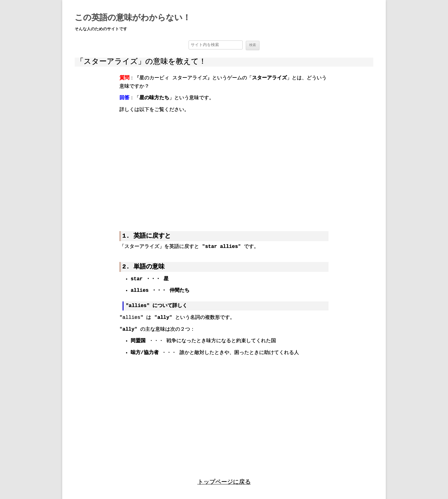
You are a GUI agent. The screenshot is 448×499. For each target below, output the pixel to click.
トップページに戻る (224, 481)
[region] (224, 167)
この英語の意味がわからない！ (133, 18)
